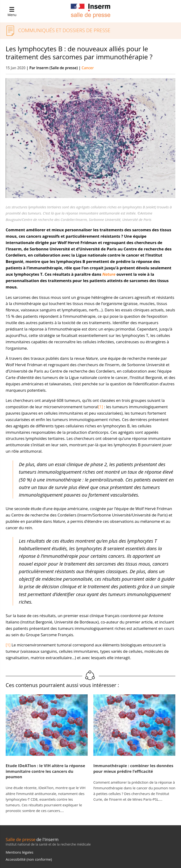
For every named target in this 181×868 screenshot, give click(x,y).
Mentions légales (19, 852)
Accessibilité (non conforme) (29, 859)
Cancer (88, 68)
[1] (101, 407)
